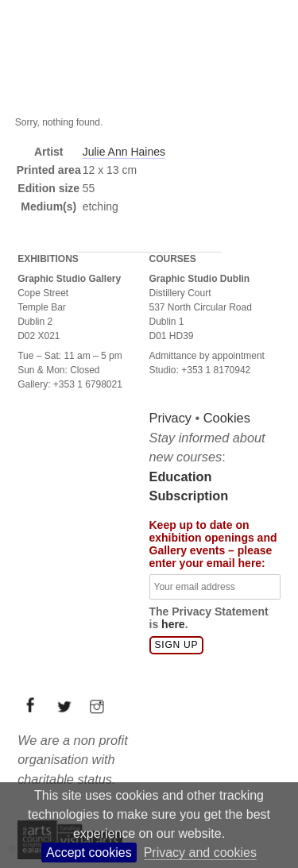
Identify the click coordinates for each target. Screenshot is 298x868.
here (173, 624)
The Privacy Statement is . (209, 618)
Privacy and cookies (200, 853)
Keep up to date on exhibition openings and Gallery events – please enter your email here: (213, 544)
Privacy (171, 418)
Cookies (227, 418)
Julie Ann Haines (124, 152)
